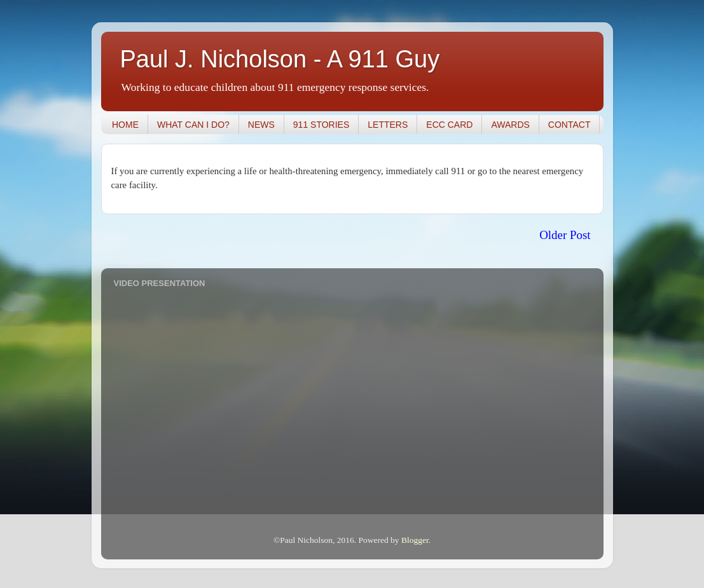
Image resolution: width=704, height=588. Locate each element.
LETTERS (388, 125)
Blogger (415, 540)
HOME (125, 125)
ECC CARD (449, 125)
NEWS (261, 125)
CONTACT (569, 125)
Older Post (565, 235)
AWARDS (510, 125)
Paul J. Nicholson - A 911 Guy (280, 59)
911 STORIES (321, 125)
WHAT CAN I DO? (193, 125)
